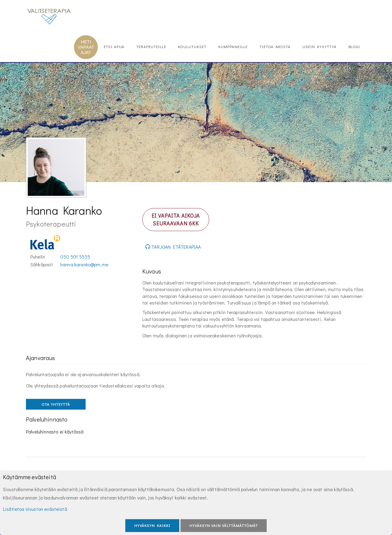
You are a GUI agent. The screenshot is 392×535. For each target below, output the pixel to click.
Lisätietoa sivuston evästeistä (35, 509)
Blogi (354, 46)
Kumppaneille (233, 46)
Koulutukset (192, 46)
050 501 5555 (75, 257)
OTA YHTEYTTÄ (56, 404)
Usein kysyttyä (320, 46)
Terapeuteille (151, 46)
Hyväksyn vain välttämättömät (224, 525)
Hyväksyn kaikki (152, 525)
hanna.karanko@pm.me (84, 264)
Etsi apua (114, 46)
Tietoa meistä (275, 46)
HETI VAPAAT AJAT (86, 47)
